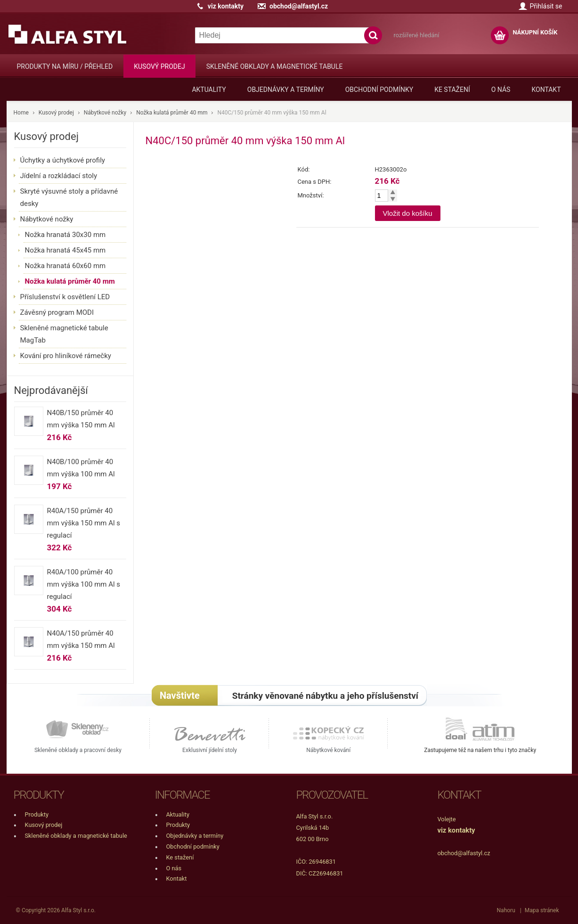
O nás (501, 90)
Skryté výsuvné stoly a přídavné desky (69, 197)
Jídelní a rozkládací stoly (59, 176)
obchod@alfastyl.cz (299, 6)
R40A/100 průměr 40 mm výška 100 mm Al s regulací (84, 584)
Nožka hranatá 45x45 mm (65, 250)
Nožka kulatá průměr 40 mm (172, 113)
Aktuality (209, 90)
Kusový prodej (159, 66)
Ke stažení (452, 90)
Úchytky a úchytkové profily (63, 160)
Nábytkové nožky (105, 113)
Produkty (37, 814)
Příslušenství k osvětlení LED (65, 297)
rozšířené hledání (417, 35)
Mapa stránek (542, 910)
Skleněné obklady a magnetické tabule (275, 66)
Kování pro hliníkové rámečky (66, 356)
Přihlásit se (546, 6)
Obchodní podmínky (379, 90)
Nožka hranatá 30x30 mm (65, 235)
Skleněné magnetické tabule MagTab (64, 334)
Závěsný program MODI (57, 312)
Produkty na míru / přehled (65, 66)
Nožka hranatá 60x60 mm (65, 266)
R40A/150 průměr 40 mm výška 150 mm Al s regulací (84, 523)
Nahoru (506, 910)
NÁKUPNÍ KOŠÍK (535, 32)
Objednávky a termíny (286, 90)
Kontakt (546, 90)
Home (21, 113)
